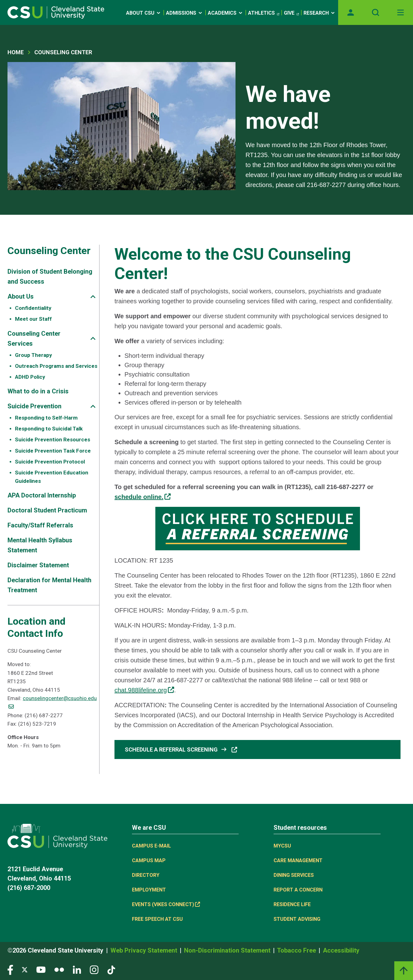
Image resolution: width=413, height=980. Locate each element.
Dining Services (294, 875)
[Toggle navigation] (401, 12)
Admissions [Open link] (185, 13)
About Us (21, 296)
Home (16, 52)
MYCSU (282, 846)
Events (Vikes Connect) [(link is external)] (166, 904)
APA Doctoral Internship (42, 495)
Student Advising (297, 919)
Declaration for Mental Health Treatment (49, 585)
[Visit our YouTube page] (41, 969)
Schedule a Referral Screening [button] (181, 749)
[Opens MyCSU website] (351, 12)
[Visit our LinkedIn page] (77, 969)
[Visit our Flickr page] (59, 969)
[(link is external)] (143, 497)
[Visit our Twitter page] (25, 969)
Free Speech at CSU (157, 919)
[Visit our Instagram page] (94, 969)
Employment (149, 890)
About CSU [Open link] (144, 13)
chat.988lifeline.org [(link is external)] (144, 690)
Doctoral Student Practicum (47, 510)
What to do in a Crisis (38, 391)
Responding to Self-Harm (46, 418)
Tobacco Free (297, 950)
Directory (146, 875)
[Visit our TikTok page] (111, 969)
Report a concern (298, 890)
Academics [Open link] (226, 13)
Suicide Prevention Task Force (53, 451)
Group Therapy (34, 355)
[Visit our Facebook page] (10, 969)
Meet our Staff (33, 319)
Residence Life (292, 904)
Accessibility (341, 950)
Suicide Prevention (34, 406)
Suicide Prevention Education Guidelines (52, 477)
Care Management (298, 860)
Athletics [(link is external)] (264, 13)
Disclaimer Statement (38, 565)
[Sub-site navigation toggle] (93, 297)
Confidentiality (33, 308)
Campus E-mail (151, 846)
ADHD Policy (30, 377)
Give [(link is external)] (291, 13)
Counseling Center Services (34, 339)
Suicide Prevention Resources (53, 440)
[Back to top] (404, 971)
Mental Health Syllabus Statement (40, 545)
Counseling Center (63, 52)
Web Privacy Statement (145, 950)
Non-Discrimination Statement (228, 950)
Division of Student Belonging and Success (50, 276)
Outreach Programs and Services (56, 366)
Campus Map (149, 860)
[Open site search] (376, 12)
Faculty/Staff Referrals (40, 525)
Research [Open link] (320, 13)
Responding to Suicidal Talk (49, 429)
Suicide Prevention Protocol (50, 462)
